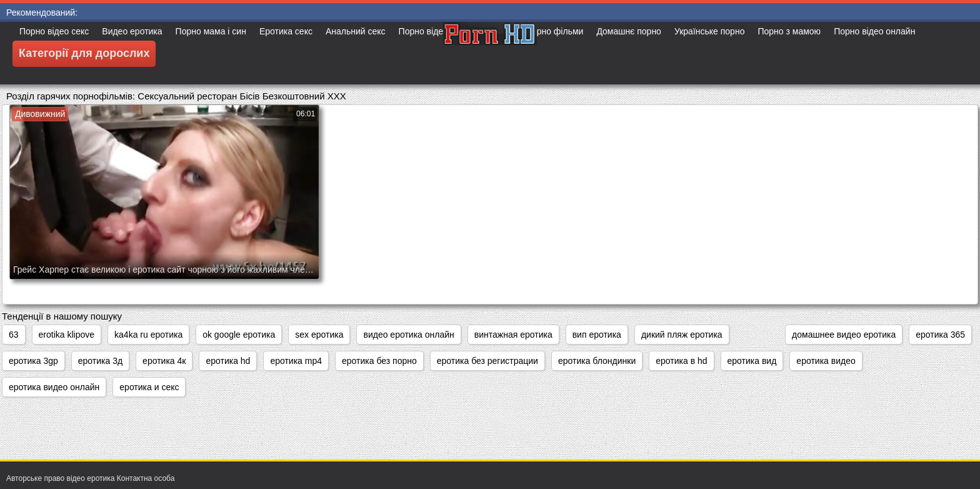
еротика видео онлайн (54, 387)
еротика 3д (100, 361)
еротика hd (228, 361)
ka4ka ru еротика (148, 335)
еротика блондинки (597, 361)
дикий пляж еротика (682, 335)
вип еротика (597, 335)
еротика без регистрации (487, 361)
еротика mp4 (296, 361)
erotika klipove (67, 335)
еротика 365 (940, 335)
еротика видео (826, 361)
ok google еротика (239, 335)
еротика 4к (164, 361)
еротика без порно (379, 361)
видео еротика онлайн (408, 335)
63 (14, 335)
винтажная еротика (513, 335)
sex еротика (319, 335)
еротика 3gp (33, 361)
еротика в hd (681, 361)
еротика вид (752, 361)
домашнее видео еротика (844, 335)
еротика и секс (149, 387)
